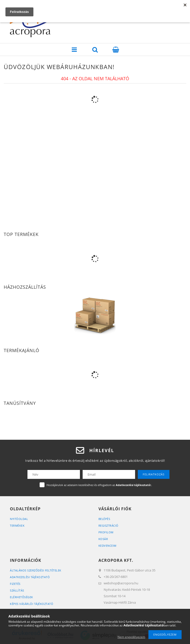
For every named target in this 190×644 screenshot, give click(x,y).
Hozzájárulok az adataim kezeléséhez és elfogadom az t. (99, 485)
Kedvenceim (107, 546)
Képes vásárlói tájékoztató (32, 604)
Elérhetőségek (22, 597)
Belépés (104, 519)
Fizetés (15, 584)
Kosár (103, 539)
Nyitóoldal (19, 519)
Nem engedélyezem (131, 637)
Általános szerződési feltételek (36, 570)
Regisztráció (108, 526)
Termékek (17, 526)
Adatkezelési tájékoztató (30, 577)
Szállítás (17, 590)
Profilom (106, 532)
